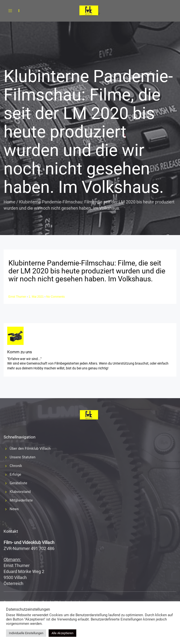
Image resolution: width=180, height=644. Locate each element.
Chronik (16, 466)
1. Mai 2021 (37, 297)
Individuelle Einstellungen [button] (26, 633)
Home (10, 202)
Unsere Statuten (22, 457)
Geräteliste (18, 483)
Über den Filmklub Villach (30, 449)
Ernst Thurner (18, 297)
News (14, 509)
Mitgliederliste (21, 500)
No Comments (55, 297)
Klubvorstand (20, 492)
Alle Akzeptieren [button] (62, 633)
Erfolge (15, 474)
